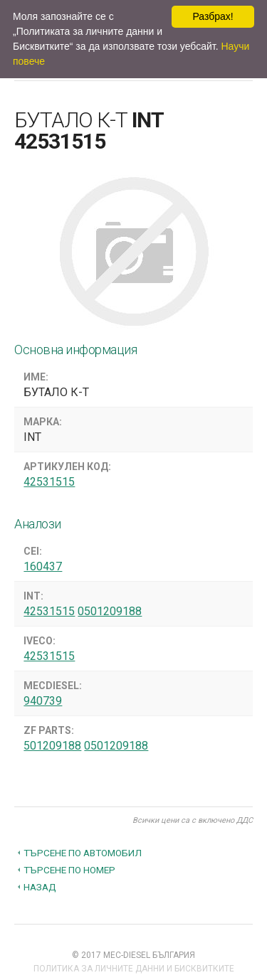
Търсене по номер (69, 870)
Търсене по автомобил (83, 853)
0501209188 (110, 611)
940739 (43, 701)
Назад (40, 887)
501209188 (52, 746)
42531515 (49, 482)
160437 (43, 566)
